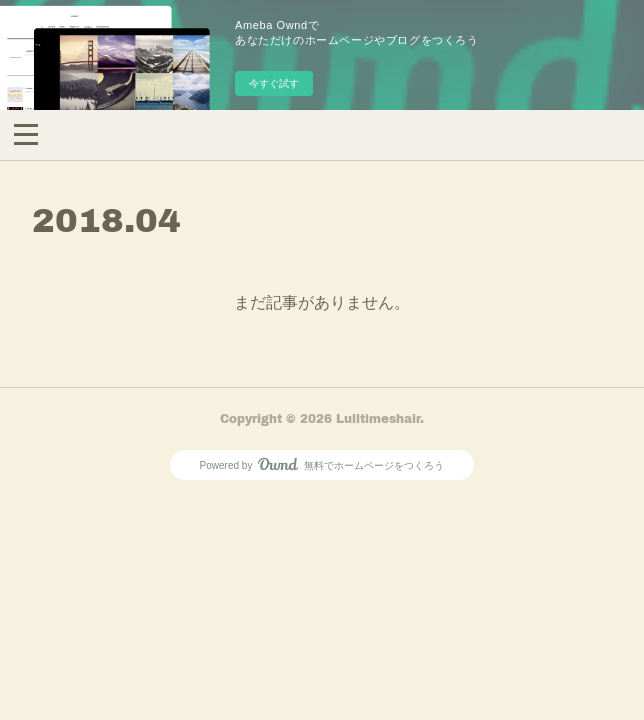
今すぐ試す (274, 83)
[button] (26, 133)
